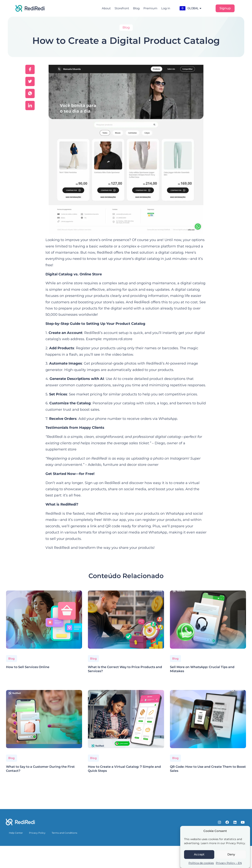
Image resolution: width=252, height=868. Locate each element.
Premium (150, 8)
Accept (199, 854)
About (106, 8)
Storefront (122, 8)
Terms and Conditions (64, 833)
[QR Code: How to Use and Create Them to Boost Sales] (208, 719)
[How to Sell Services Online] (44, 620)
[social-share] (30, 69)
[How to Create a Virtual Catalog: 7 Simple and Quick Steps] (126, 719)
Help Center (16, 833)
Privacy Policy (37, 833)
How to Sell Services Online (28, 667)
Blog (136, 8)
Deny (231, 854)
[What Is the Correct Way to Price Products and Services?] (126, 620)
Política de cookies (201, 863)
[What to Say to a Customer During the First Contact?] (44, 719)
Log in (166, 8)
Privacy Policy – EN (229, 863)
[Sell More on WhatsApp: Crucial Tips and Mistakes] (208, 620)
